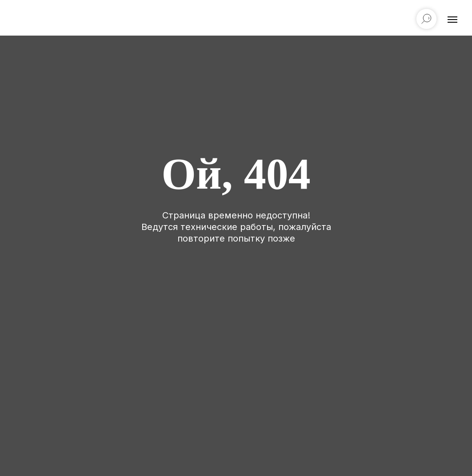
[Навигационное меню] (452, 20)
